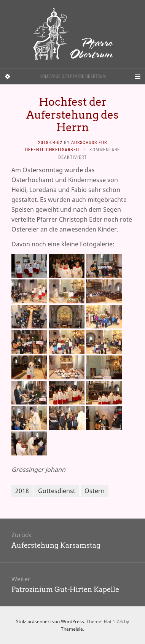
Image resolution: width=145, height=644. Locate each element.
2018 (22, 491)
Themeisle (72, 629)
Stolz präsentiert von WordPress (50, 621)
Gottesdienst (57, 491)
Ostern (95, 491)
